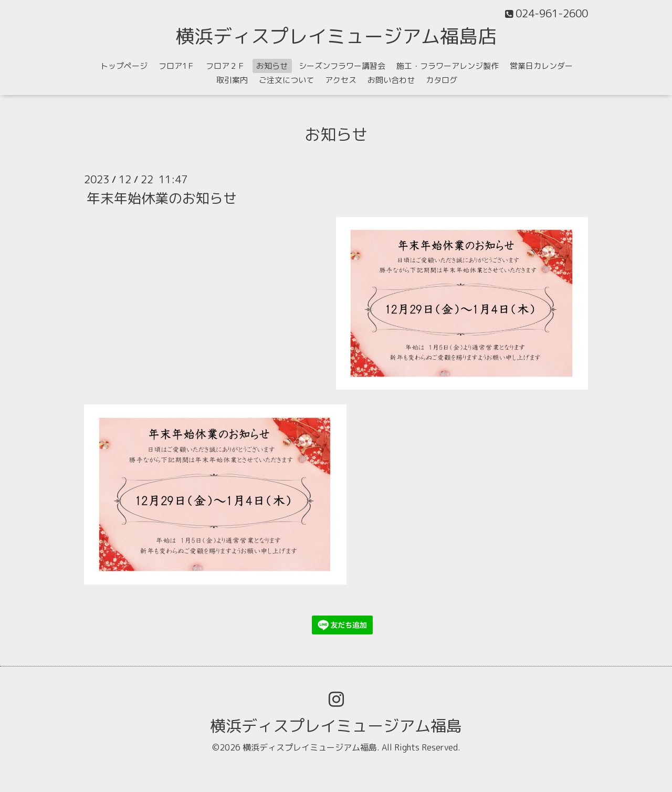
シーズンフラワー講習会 (342, 66)
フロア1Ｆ (177, 66)
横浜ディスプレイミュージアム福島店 (336, 36)
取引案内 (232, 80)
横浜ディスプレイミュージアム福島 (336, 726)
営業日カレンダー (541, 66)
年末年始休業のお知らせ (162, 197)
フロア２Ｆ (225, 66)
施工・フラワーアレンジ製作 (448, 66)
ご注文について (286, 80)
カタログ (442, 80)
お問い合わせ (391, 80)
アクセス (341, 80)
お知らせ (272, 66)
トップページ (124, 66)
